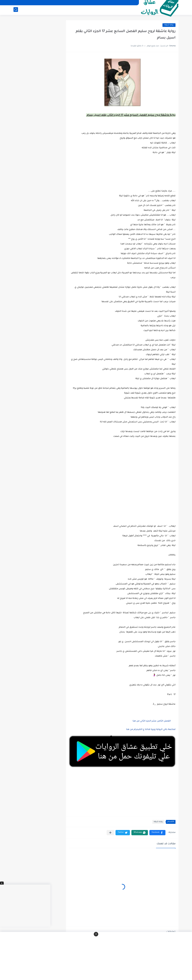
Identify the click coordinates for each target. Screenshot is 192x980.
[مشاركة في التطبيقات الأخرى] (110, 833)
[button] (157, 833)
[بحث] (16, 10)
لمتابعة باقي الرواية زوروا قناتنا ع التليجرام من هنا (151, 730)
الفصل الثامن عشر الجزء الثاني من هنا (151, 721)
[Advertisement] (122, 477)
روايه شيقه (169, 25)
